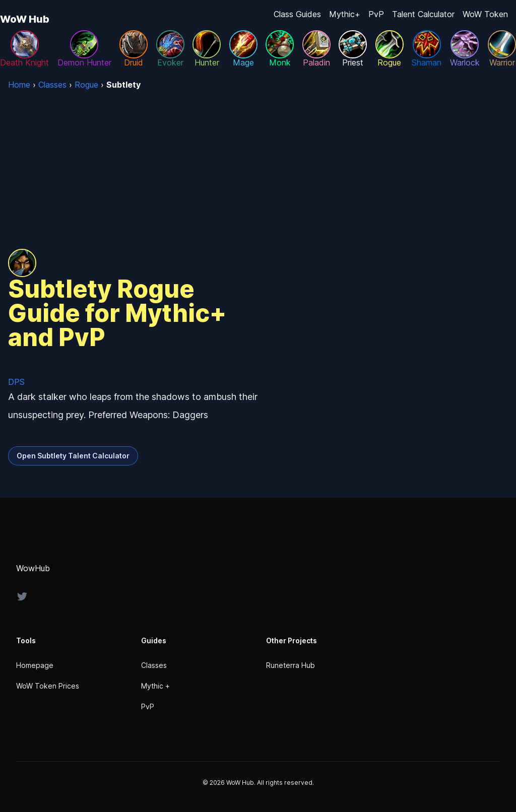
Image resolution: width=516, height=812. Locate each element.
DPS (16, 382)
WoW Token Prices (48, 686)
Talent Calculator (423, 14)
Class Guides (297, 14)
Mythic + (155, 686)
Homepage (35, 665)
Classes (154, 665)
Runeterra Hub (291, 665)
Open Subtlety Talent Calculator (73, 456)
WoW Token (485, 14)
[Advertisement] (258, 166)
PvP (376, 14)
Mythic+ (345, 14)
